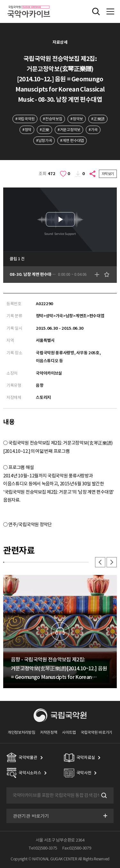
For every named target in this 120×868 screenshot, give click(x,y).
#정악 (27, 130)
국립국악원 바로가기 (96, 732)
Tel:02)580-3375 (43, 848)
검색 (103, 795)
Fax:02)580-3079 (77, 848)
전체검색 (96, 11)
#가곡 (93, 130)
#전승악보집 (52, 119)
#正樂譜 (98, 119)
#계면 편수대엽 (72, 140)
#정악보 (77, 119)
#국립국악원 (25, 119)
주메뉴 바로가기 (0, 0)
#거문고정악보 (69, 130)
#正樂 (44, 130)
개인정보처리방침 (21, 732)
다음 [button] (112, 562)
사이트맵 (69, 732)
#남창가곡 (44, 140)
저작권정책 (48, 732)
